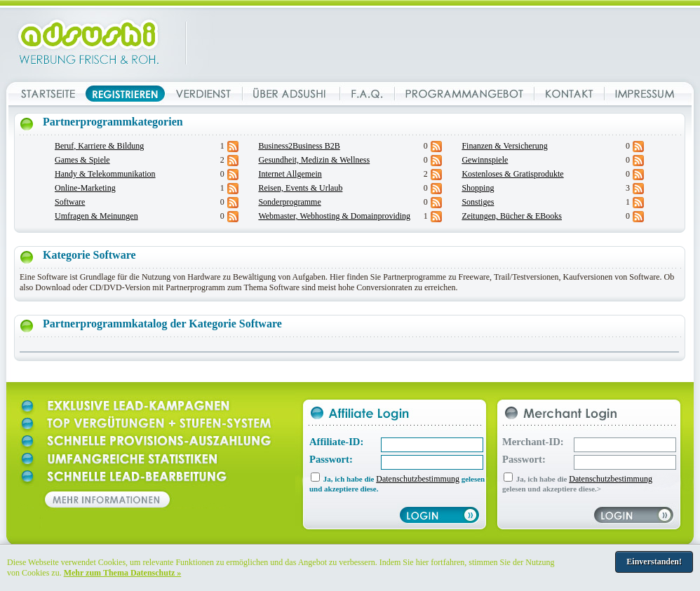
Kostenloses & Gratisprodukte (512, 174)
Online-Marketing (85, 188)
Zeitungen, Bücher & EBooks (512, 216)
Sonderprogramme (289, 202)
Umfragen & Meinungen (96, 216)
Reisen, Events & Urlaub (300, 188)
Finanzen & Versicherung (504, 146)
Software (70, 202)
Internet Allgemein (290, 174)
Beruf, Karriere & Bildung (99, 146)
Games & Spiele (82, 160)
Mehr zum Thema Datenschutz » (123, 573)
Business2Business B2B (299, 146)
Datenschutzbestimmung (418, 479)
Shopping (478, 188)
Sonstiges (478, 202)
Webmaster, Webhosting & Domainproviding (334, 216)
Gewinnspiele (485, 160)
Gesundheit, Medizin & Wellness (314, 160)
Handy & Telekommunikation (105, 174)
